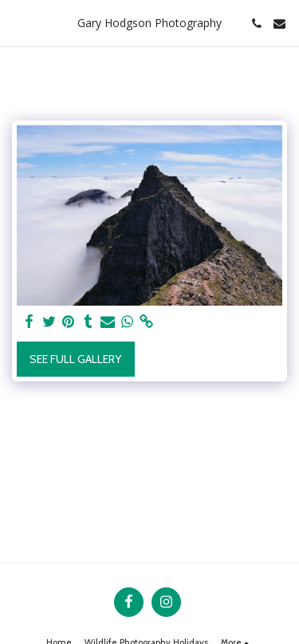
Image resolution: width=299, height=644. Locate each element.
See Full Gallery (75, 359)
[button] (18, 23)
